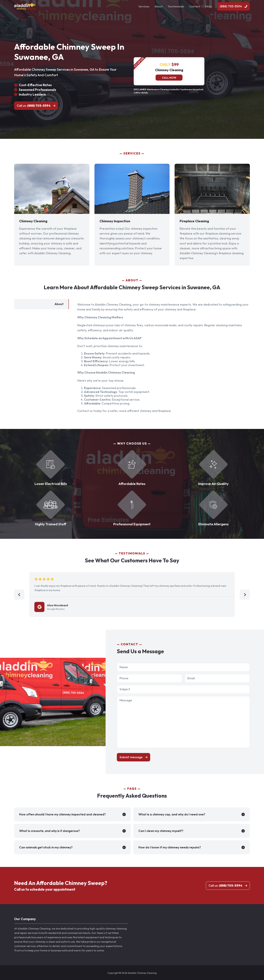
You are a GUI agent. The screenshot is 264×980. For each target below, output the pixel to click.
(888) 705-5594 (231, 6)
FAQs (209, 6)
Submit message (131, 757)
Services (144, 6)
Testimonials (176, 6)
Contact (195, 6)
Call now (169, 78)
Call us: (34, 106)
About (159, 6)
